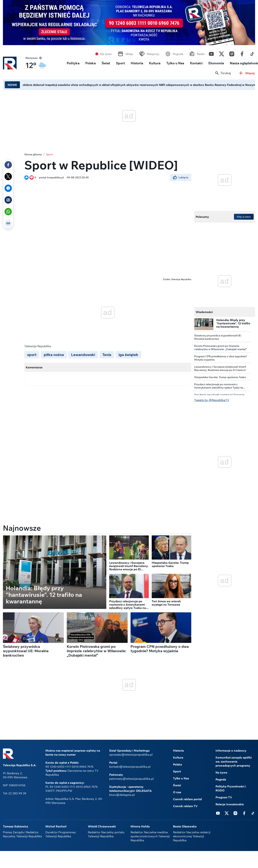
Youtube (211, 53)
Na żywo (106, 54)
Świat (106, 63)
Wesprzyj (153, 54)
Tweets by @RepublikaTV (212, 400)
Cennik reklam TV (185, 806)
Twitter (222, 53)
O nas (177, 792)
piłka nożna (54, 355)
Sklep (129, 54)
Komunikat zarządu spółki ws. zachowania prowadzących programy (234, 761)
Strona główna (33, 154)
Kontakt (196, 63)
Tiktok (252, 53)
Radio (201, 54)
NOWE (12, 85)
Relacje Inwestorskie (230, 804)
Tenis (107, 355)
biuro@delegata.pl (122, 795)
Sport (120, 63)
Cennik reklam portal (187, 799)
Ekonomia (216, 63)
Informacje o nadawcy (231, 751)
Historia (137, 63)
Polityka (73, 63)
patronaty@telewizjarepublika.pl (131, 779)
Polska (91, 63)
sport (32, 355)
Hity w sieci (244, 217)
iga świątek (128, 355)
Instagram (232, 53)
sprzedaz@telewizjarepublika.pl (131, 755)
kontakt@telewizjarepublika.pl (130, 767)
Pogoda (178, 54)
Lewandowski (83, 355)
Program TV (224, 797)
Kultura (155, 63)
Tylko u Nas (175, 63)
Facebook (242, 53)
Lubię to (181, 177)
